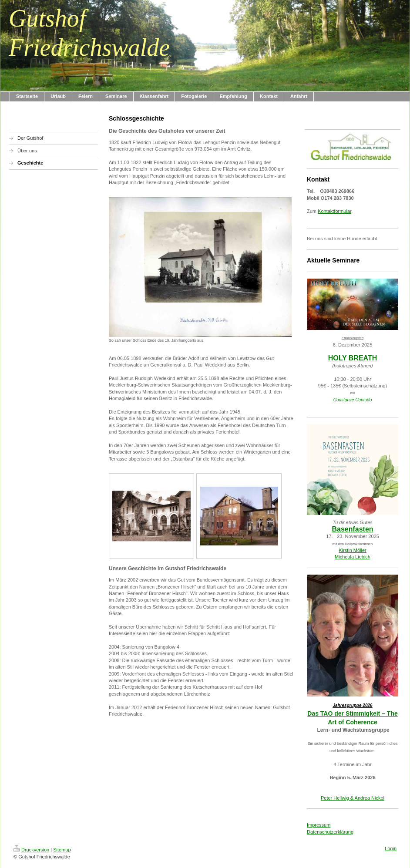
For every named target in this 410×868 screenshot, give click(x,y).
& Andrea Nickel (367, 798)
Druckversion (31, 850)
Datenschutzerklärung (330, 832)
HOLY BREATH (353, 358)
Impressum (319, 825)
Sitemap (62, 850)
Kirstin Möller (353, 550)
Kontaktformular (334, 211)
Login (391, 848)
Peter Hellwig (335, 798)
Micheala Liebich (353, 557)
